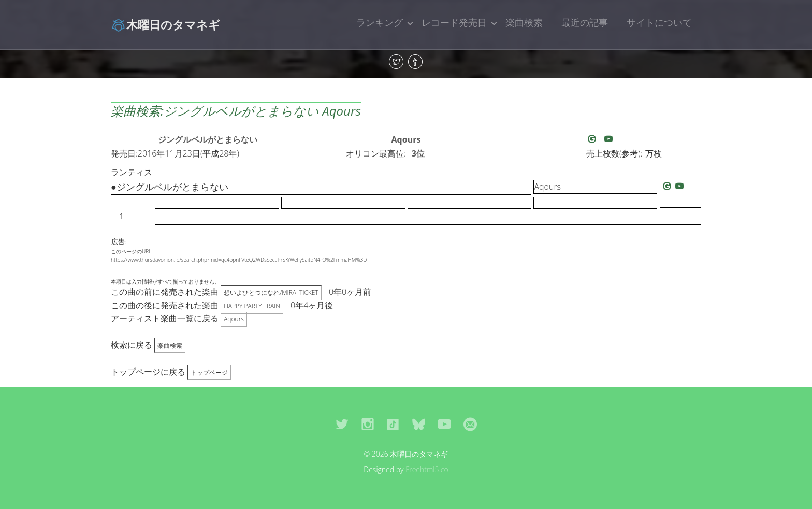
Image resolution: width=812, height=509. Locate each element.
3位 (418, 153)
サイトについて (659, 22)
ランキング (380, 22)
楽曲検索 (524, 22)
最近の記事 (585, 22)
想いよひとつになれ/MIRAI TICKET (271, 293)
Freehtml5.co (427, 469)
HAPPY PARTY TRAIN (252, 306)
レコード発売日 (454, 22)
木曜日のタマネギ (165, 24)
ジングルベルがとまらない (208, 139)
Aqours (406, 139)
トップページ (209, 372)
